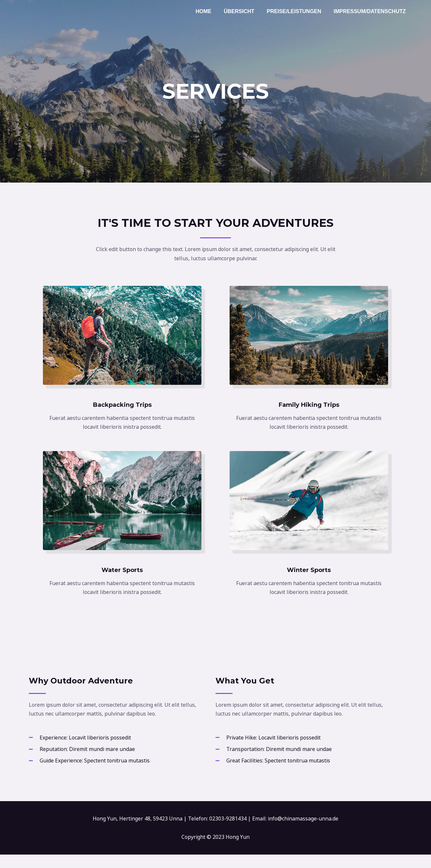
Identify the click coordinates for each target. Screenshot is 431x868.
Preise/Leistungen (297, 11)
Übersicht (244, 11)
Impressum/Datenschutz (371, 11)
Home (210, 11)
